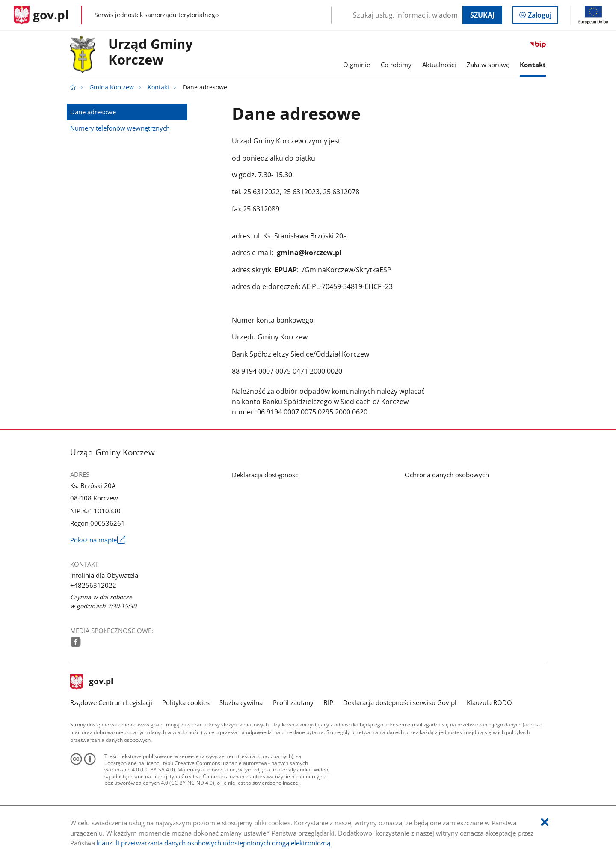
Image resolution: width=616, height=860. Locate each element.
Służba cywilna (241, 702)
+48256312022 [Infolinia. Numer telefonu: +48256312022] (93, 585)
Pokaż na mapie (98, 540)
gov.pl (92, 682)
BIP (328, 702)
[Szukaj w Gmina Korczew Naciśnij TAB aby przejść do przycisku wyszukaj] (397, 15)
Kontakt (158, 87)
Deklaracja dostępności (266, 475)
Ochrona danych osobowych (447, 475)
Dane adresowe (93, 112)
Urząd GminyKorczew (151, 52)
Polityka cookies (186, 702)
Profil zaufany (293, 702)
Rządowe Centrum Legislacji (111, 702)
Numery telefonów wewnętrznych (120, 128)
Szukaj (482, 15)
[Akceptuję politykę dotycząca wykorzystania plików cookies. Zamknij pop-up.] (545, 823)
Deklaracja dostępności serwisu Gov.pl (400, 702)
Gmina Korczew (112, 87)
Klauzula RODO (489, 702)
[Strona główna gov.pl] (41, 15)
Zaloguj (542, 17)
